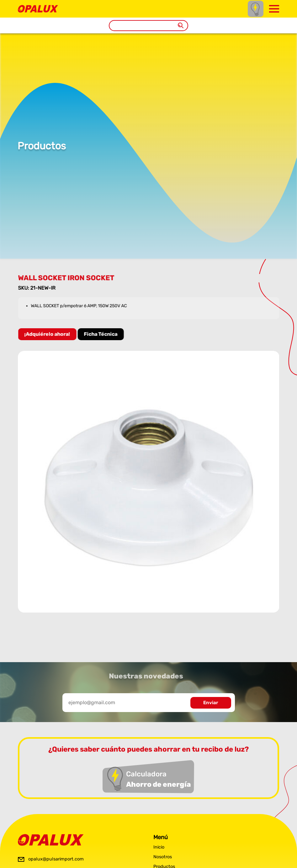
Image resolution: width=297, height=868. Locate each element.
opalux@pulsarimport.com (56, 859)
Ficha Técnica (102, 334)
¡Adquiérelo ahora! (49, 334)
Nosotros (163, 857)
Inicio (159, 847)
